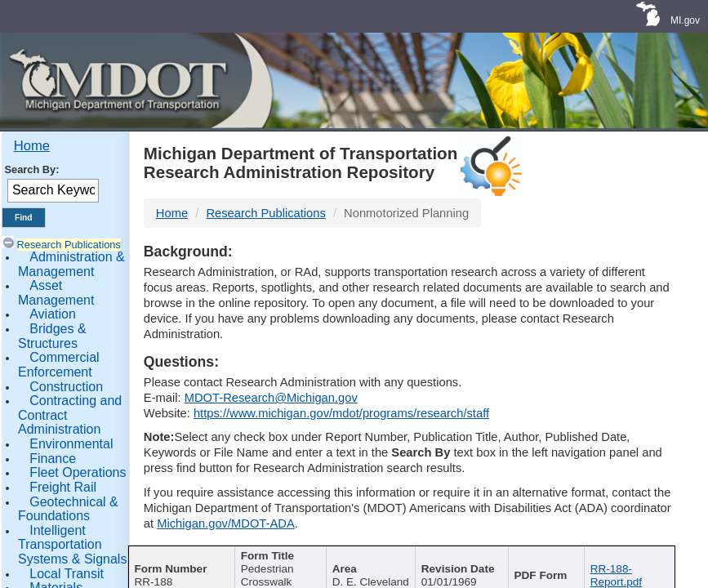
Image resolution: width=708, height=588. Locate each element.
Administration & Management (71, 264)
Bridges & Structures (52, 336)
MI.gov (685, 20)
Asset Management (56, 293)
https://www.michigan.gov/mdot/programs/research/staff (341, 413)
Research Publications (69, 245)
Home (32, 146)
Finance (53, 459)
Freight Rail (63, 487)
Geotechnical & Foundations (68, 509)
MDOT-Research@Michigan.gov (271, 398)
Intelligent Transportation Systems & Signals (72, 545)
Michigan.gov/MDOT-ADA (226, 523)
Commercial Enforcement (59, 365)
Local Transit (67, 574)
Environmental (71, 444)
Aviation (53, 314)
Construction (66, 387)
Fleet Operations (78, 472)
